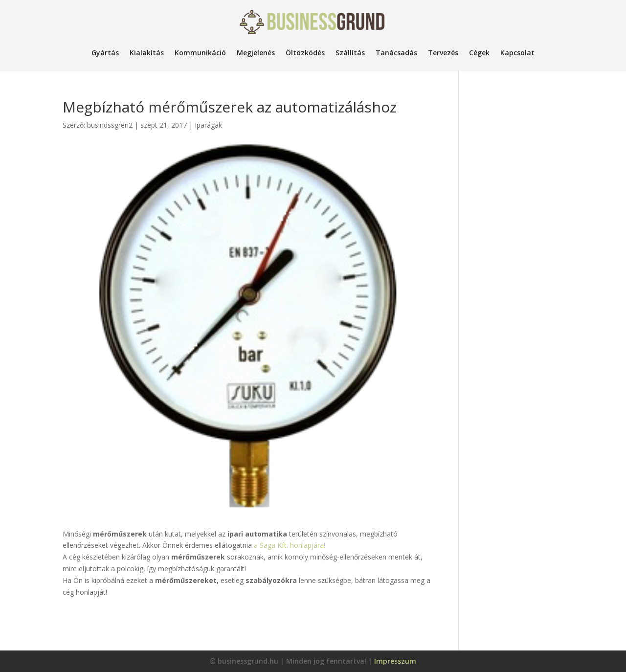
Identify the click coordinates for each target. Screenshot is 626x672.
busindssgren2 (110, 125)
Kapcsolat (517, 53)
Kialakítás (147, 53)
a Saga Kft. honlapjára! (290, 545)
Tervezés (443, 53)
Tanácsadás (396, 53)
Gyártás (105, 53)
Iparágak (208, 125)
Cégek (479, 53)
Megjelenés (256, 53)
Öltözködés (305, 53)
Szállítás (350, 53)
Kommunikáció (200, 53)
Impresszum (395, 661)
